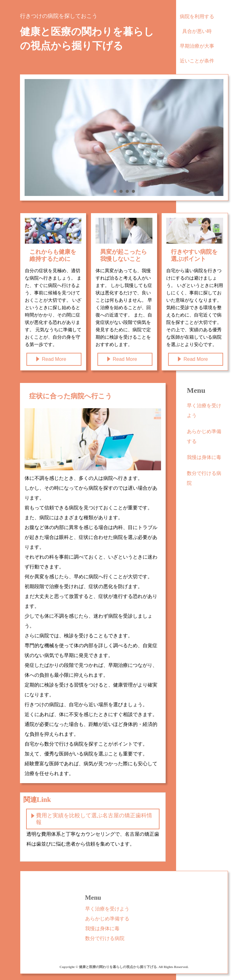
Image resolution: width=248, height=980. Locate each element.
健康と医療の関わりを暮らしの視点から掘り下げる (87, 39)
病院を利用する (197, 16)
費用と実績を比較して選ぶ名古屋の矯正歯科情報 (94, 819)
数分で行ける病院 (204, 478)
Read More (54, 359)
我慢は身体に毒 (204, 457)
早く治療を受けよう (204, 410)
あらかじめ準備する (204, 436)
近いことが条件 (197, 61)
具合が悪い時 (197, 31)
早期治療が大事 (197, 46)
